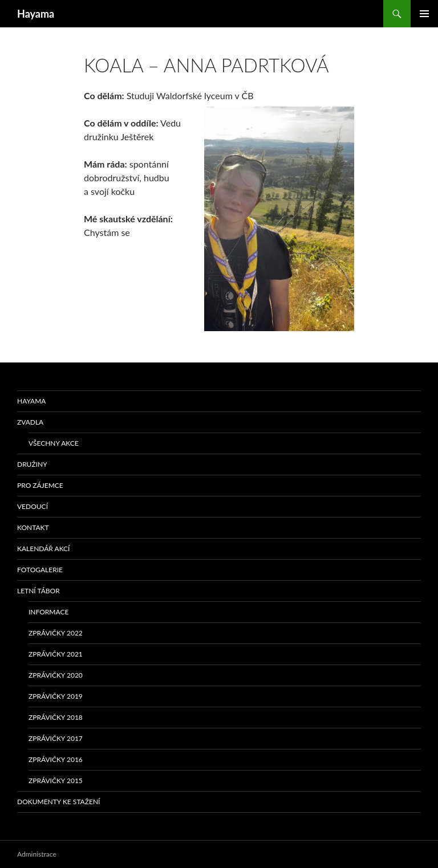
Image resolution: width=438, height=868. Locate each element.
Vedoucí (33, 506)
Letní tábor (38, 591)
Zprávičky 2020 (56, 675)
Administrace (37, 854)
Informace (48, 612)
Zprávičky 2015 (56, 781)
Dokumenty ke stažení (58, 802)
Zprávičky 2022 (56, 633)
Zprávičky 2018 (56, 717)
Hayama (36, 14)
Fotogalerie (40, 570)
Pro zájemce (40, 485)
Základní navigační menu (424, 14)
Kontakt (33, 527)
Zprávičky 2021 (56, 654)
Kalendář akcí (43, 549)
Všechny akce (54, 443)
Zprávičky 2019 (56, 696)
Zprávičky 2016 (56, 759)
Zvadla (30, 422)
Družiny (32, 464)
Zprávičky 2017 (56, 738)
